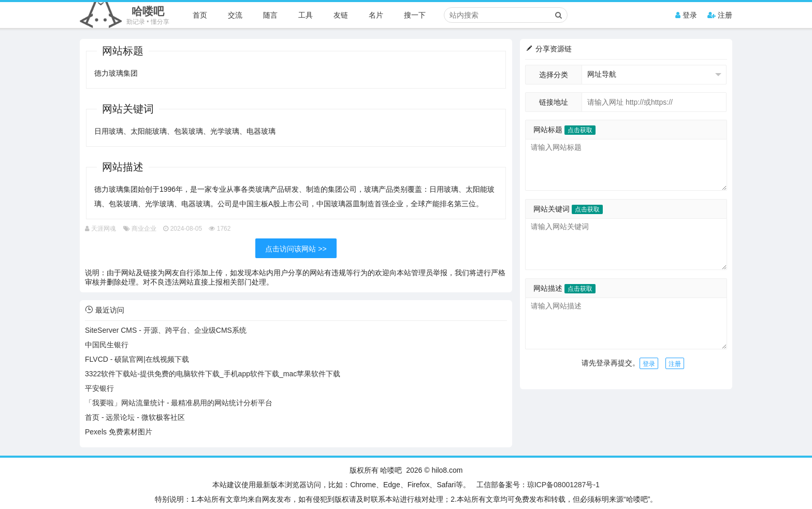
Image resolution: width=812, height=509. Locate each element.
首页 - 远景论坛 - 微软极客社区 (135, 417)
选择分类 (554, 75)
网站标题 (564, 130)
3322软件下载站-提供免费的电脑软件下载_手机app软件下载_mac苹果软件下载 (213, 374)
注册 (720, 15)
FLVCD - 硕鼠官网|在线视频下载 (137, 359)
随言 (270, 15)
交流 (235, 15)
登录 (686, 15)
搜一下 (415, 15)
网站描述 (564, 288)
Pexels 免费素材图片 (119, 432)
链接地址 (554, 102)
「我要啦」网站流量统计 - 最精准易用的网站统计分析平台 (179, 403)
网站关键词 (568, 209)
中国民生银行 (107, 345)
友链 (341, 15)
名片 (376, 15)
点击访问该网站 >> (296, 249)
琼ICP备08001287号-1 (563, 485)
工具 (306, 15)
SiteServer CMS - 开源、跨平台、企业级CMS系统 (166, 330)
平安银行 (99, 388)
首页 (200, 15)
